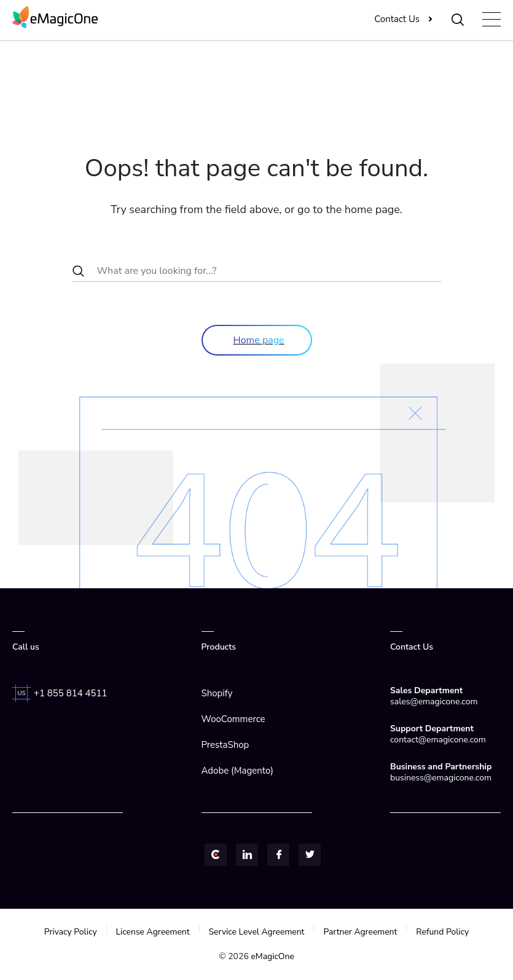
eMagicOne (272, 956)
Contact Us (397, 19)
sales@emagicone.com (434, 702)
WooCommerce (233, 719)
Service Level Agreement (256, 932)
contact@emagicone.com (438, 740)
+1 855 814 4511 (71, 693)
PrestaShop (225, 745)
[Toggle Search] (459, 19)
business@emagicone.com (441, 778)
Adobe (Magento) (237, 771)
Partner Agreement (361, 932)
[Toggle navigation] (491, 19)
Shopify (217, 693)
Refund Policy (444, 932)
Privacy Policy (69, 932)
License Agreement (152, 932)
